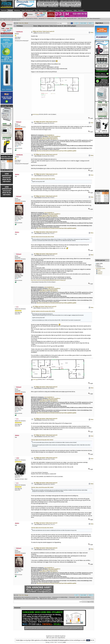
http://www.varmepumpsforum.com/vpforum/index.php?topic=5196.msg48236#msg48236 (56, 151)
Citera (92, 32)
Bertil (88, 18)
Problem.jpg (34, 379)
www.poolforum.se (44, 139)
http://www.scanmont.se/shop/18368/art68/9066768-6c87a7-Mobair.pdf (48, 280)
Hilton (99, 270)
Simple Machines (61, 638)
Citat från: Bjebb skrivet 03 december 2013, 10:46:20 (42, 440)
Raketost (100, 274)
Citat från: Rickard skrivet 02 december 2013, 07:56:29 (43, 237)
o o (17, 307)
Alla (23, 23)
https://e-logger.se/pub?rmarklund (50, 138)
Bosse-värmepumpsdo (95, 18)
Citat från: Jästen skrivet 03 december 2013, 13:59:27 (42, 487)
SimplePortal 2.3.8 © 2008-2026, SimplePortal (56, 636)
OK (88, 640)
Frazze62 (100, 272)
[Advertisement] (93, 4)
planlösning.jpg (35, 114)
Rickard (19, 122)
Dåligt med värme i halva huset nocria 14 (44, 31)
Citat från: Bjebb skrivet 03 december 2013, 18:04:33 (42, 528)
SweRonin (20, 32)
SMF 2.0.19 (49, 638)
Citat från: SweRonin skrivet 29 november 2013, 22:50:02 (43, 179)
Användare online (101, 268)
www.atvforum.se (54, 139)
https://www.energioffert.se (54, 136)
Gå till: (81, 602)
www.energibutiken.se (49, 135)
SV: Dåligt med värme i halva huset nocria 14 (46, 122)
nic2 (18, 458)
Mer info (92, 640)
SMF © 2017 (55, 638)
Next (21, 23)
